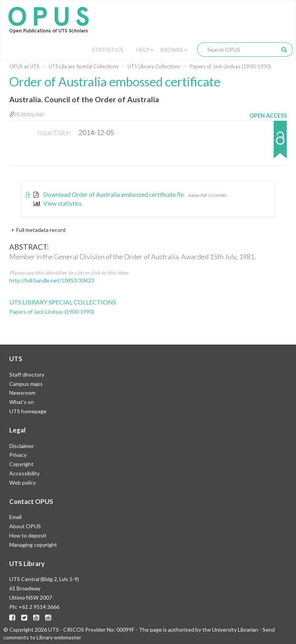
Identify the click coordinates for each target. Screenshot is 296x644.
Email (15, 517)
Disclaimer (22, 446)
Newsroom (22, 393)
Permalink (27, 114)
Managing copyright (33, 545)
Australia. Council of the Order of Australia (84, 99)
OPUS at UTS (24, 66)
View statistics (58, 203)
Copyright (21, 464)
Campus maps (26, 384)
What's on (22, 402)
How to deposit (28, 535)
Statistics (108, 50)
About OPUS (25, 526)
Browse (174, 50)
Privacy (18, 455)
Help (145, 50)
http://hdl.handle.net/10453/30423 (52, 280)
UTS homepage (28, 411)
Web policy (23, 483)
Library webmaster (59, 637)
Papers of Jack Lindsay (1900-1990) (230, 66)
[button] (268, 143)
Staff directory (27, 374)
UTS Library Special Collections (83, 66)
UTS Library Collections (154, 66)
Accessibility (24, 473)
